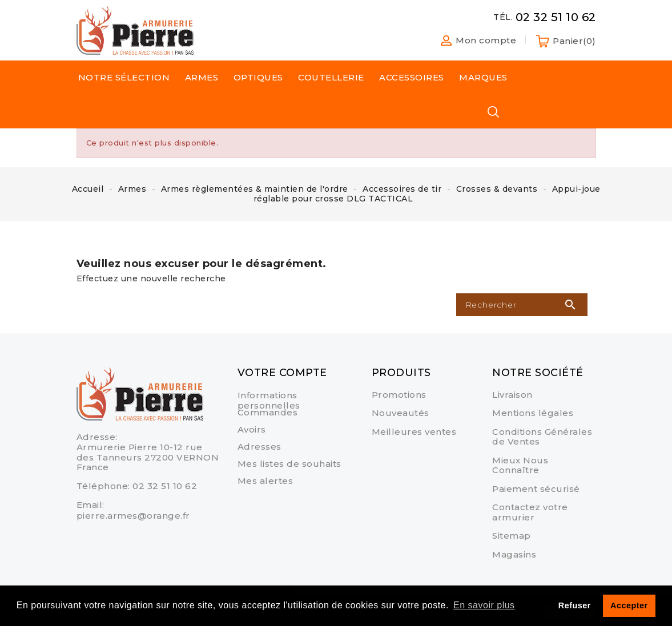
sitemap (512, 536)
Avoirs (252, 429)
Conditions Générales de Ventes (542, 437)
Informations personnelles (269, 401)
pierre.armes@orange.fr (133, 516)
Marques (483, 77)
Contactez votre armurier (530, 512)
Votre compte (282, 373)
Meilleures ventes (414, 432)
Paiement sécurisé (536, 489)
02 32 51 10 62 (165, 486)
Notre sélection (124, 77)
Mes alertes (265, 481)
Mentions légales (533, 413)
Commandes (268, 412)
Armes (202, 77)
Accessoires (412, 77)
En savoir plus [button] (484, 605)
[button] (442, 41)
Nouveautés (401, 413)
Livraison (512, 395)
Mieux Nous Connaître (520, 465)
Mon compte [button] (486, 41)
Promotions (399, 395)
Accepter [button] (629, 605)
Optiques (258, 77)
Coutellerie (331, 77)
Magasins (514, 554)
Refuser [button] (575, 605)
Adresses (259, 447)
